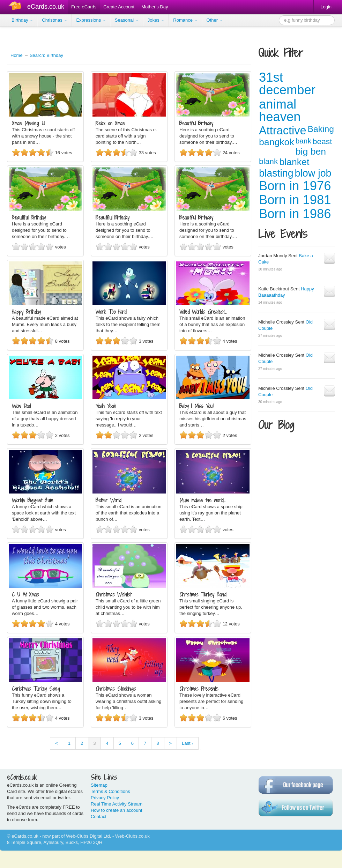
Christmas (54, 20)
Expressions (91, 20)
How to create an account (116, 810)
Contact (99, 817)
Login (326, 7)
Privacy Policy (105, 798)
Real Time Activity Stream (117, 804)
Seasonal (127, 20)
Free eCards (84, 7)
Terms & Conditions (110, 791)
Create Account (119, 7)
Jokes (156, 20)
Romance (185, 20)
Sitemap (99, 785)
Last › (188, 743)
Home (17, 55)
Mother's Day (155, 7)
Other (215, 20)
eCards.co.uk (46, 7)
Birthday (22, 20)
